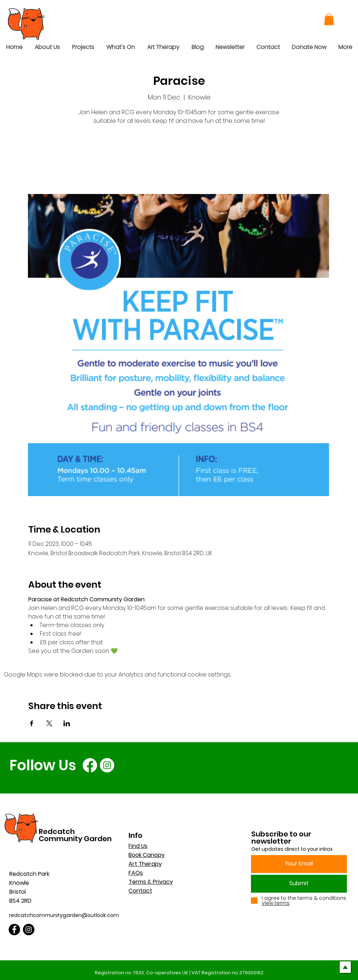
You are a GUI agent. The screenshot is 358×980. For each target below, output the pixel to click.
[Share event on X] (49, 723)
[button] (329, 19)
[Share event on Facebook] (32, 723)
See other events (179, 161)
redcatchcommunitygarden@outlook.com (64, 915)
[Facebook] (90, 765)
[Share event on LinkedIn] (67, 723)
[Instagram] (107, 765)
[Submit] (299, 884)
